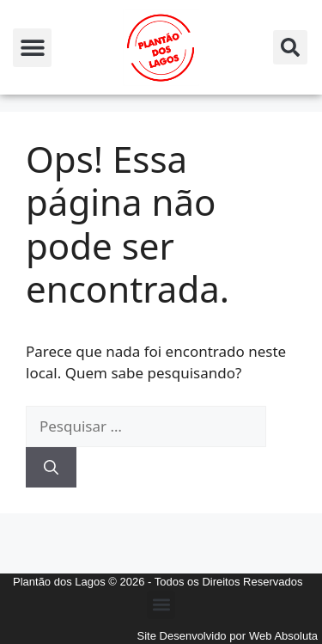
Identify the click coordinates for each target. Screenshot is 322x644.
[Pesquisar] (51, 468)
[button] (32, 48)
